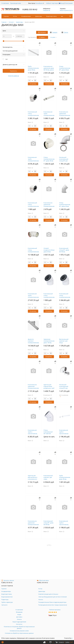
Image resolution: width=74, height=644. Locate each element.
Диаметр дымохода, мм (13, 65)
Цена (13, 31)
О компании (5, 3)
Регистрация (69, 3)
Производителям (16, 3)
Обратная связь (43, 580)
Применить (14, 71)
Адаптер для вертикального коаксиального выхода (33, 478)
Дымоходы (39, 16)
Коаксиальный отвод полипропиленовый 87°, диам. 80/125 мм (34, 115)
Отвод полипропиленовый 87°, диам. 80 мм (50, 159)
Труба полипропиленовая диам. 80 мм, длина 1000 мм (34, 69)
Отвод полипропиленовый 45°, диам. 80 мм (65, 205)
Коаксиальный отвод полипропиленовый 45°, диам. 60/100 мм (50, 297)
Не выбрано (40, 3)
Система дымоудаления (13, 51)
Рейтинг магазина (55, 610)
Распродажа (13, 54)
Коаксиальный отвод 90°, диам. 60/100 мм (49, 523)
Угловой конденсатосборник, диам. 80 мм (50, 250)
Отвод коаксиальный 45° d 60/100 (48, 432)
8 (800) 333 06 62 (30, 9)
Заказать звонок (8, 580)
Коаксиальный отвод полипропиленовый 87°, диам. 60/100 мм (34, 206)
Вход (62, 3)
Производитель (13, 47)
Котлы (15, 16)
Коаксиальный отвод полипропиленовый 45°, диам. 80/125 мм (65, 297)
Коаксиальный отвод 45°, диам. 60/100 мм (64, 250)
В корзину (33, 84)
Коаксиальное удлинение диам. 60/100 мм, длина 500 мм (49, 69)
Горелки (6, 16)
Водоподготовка (52, 16)
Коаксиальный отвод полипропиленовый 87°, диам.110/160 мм (34, 252)
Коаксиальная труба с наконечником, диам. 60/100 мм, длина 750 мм (64, 525)
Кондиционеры (26, 16)
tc (72, 638)
